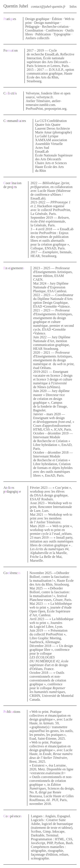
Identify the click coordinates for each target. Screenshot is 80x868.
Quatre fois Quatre (48, 125)
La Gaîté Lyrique (47, 136)
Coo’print (62, 488)
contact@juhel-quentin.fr (48, 7)
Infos (73, 7)
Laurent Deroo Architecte (52, 128)
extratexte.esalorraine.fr (48, 773)
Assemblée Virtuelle (49, 144)
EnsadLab (42, 151)
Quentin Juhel (16, 6)
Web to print (61, 526)
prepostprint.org (55, 109)
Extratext (38, 765)
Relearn (63, 218)
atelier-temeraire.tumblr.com (44, 103)
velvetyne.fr (45, 97)
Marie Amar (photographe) (53, 132)
